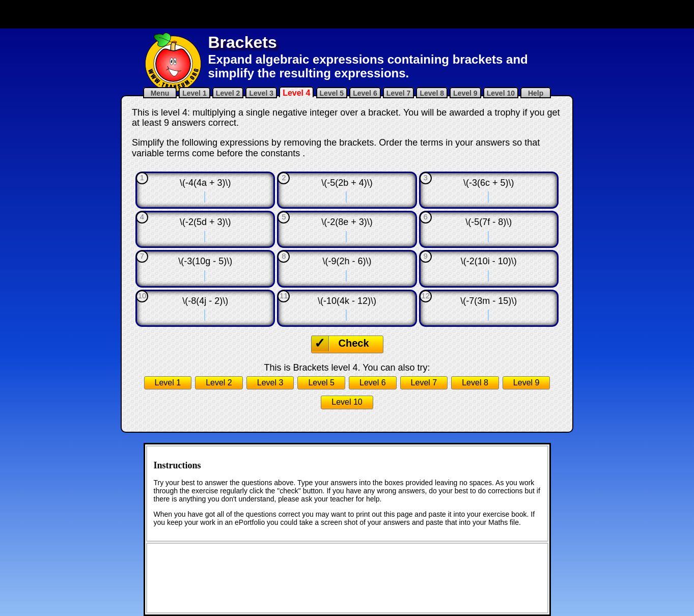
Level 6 (365, 93)
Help (536, 93)
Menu (160, 93)
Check (354, 343)
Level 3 (261, 93)
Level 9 (465, 93)
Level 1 (194, 93)
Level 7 (398, 93)
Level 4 (296, 93)
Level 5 (332, 93)
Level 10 (501, 93)
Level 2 (228, 93)
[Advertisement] (347, 14)
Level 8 (432, 93)
